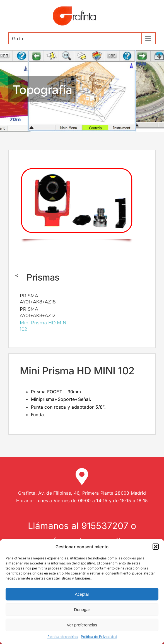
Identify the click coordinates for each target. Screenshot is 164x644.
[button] (156, 547)
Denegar (82, 610)
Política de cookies (63, 637)
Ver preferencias (82, 625)
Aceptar (82, 594)
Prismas (43, 277)
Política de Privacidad (99, 637)
